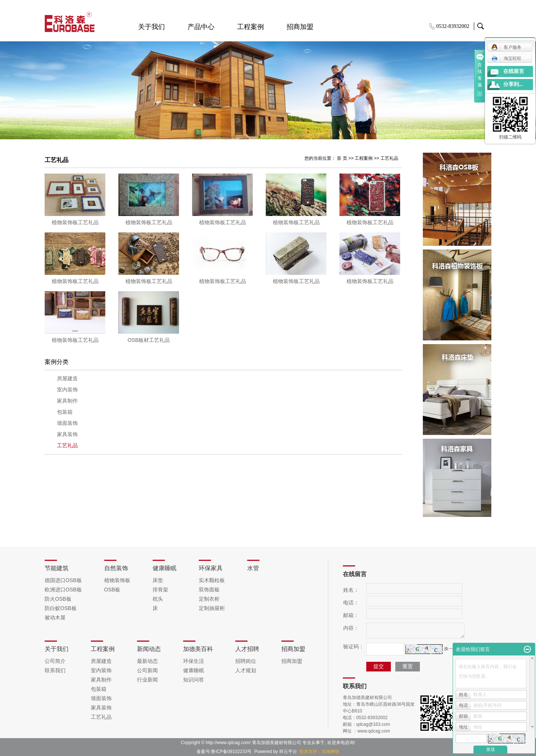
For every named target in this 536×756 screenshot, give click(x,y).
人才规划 (246, 670)
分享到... (513, 84)
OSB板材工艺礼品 (149, 340)
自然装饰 (116, 568)
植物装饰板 (117, 580)
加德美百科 (198, 649)
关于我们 (151, 27)
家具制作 (67, 401)
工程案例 (251, 27)
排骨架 (160, 590)
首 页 (342, 158)
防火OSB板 (58, 599)
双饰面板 (209, 590)
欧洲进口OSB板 (63, 590)
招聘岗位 (246, 661)
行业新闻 (147, 680)
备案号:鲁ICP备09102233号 (224, 752)
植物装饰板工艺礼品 (75, 222)
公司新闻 (147, 670)
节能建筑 (57, 568)
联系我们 (55, 670)
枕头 (158, 599)
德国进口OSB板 (63, 580)
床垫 (158, 580)
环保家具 (211, 568)
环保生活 (194, 661)
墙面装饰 (67, 423)
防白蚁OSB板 (61, 608)
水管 (253, 568)
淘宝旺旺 (506, 58)
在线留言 (514, 71)
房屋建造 (67, 379)
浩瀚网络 (331, 752)
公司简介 (55, 661)
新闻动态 (149, 649)
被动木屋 (55, 617)
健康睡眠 (165, 568)
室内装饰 (67, 390)
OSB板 (112, 590)
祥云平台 (288, 752)
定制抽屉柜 (212, 608)
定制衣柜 (209, 599)
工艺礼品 (389, 158)
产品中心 (201, 27)
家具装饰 (67, 434)
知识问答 (194, 680)
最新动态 (147, 661)
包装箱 (65, 412)
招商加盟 (300, 27)
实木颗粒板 (212, 580)
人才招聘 (247, 649)
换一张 (451, 649)
